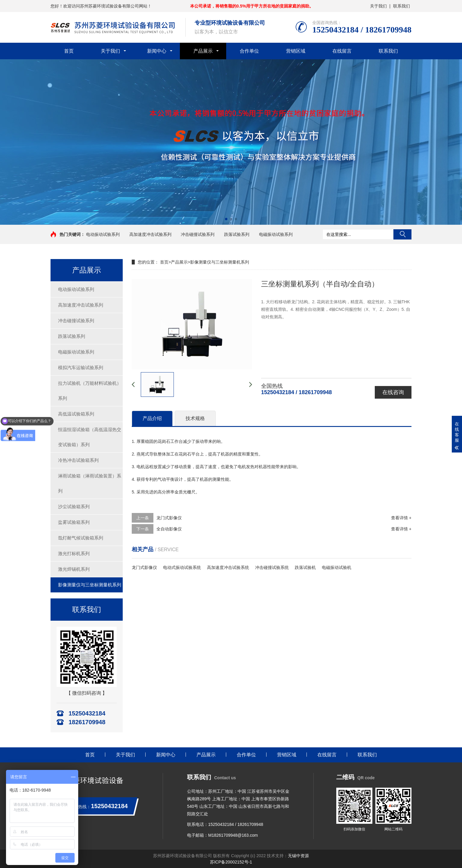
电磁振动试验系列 (276, 234)
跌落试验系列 (237, 234)
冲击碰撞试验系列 (198, 234)
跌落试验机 (305, 567)
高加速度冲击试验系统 (228, 567)
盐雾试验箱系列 (74, 522)
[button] (226, 219)
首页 (69, 51)
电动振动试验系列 (103, 234)
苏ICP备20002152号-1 (231, 862)
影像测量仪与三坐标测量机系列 (90, 585)
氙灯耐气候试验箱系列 (81, 538)
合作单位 (249, 51)
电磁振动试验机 (337, 567)
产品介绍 (152, 418)
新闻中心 (157, 51)
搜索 (402, 234)
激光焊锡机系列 (74, 569)
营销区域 (296, 51)
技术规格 (195, 418)
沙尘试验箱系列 (74, 507)
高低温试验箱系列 (76, 414)
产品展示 (203, 51)
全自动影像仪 (169, 529)
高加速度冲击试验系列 (150, 234)
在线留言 (342, 51)
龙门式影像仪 (169, 518)
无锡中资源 (298, 856)
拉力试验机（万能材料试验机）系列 (90, 391)
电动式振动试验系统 (182, 567)
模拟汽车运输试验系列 (81, 368)
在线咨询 (393, 392)
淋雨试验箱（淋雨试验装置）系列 (90, 483)
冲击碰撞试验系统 (272, 567)
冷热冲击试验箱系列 (78, 460)
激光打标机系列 (74, 553)
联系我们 (402, 6)
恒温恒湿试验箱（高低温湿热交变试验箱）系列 (90, 437)
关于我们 (378, 6)
